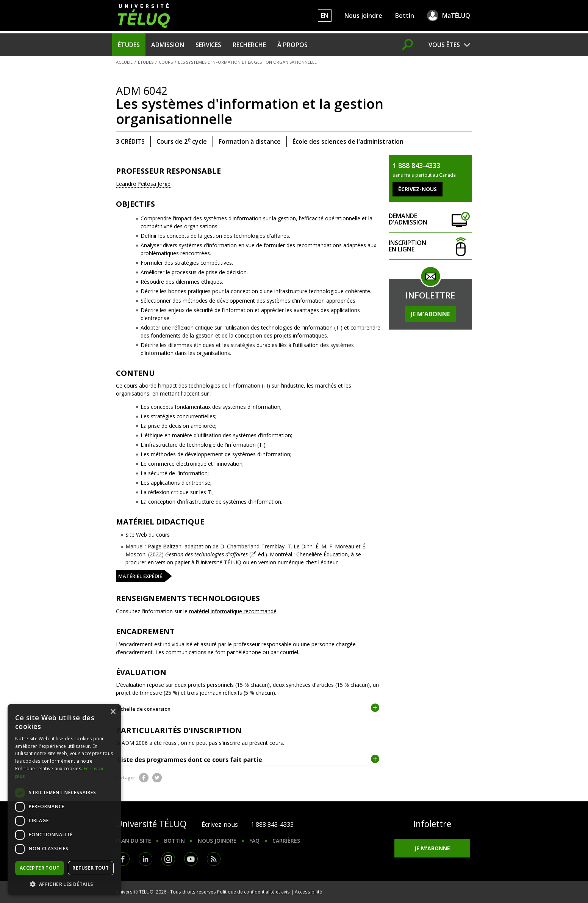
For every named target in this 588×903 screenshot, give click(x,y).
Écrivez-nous (220, 824)
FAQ (254, 841)
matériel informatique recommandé (233, 611)
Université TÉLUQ (135, 892)
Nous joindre (363, 16)
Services (208, 45)
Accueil (124, 62)
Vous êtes (444, 45)
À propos (292, 45)
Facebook (144, 778)
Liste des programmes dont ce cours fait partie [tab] (249, 759)
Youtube (191, 859)
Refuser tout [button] (91, 868)
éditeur (329, 562)
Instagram (168, 859)
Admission (168, 45)
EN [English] (325, 16)
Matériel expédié (140, 576)
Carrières (286, 841)
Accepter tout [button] (40, 868)
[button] (64, 884)
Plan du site (134, 841)
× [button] (113, 712)
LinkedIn (145, 859)
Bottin (405, 16)
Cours (166, 62)
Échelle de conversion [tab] (249, 708)
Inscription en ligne (430, 246)
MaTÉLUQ (456, 16)
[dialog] (64, 800)
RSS (214, 859)
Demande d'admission (430, 219)
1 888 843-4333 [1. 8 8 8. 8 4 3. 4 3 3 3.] (272, 824)
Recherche (249, 45)
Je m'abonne (430, 314)
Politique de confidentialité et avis (253, 892)
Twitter (157, 778)
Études (129, 45)
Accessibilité (308, 892)
